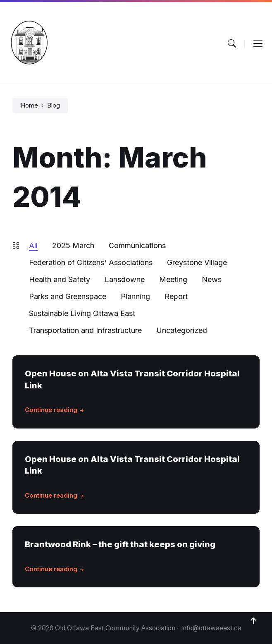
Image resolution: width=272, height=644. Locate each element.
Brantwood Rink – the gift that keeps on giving (120, 544)
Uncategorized (182, 330)
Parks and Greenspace (68, 296)
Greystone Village (197, 262)
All (33, 245)
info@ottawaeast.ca (211, 628)
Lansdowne (125, 279)
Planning (135, 296)
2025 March (73, 245)
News (212, 279)
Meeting (173, 279)
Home (29, 105)
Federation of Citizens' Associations (91, 262)
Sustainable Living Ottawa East (82, 313)
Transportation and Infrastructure (85, 330)
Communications (137, 245)
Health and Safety (60, 279)
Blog (54, 105)
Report (176, 296)
